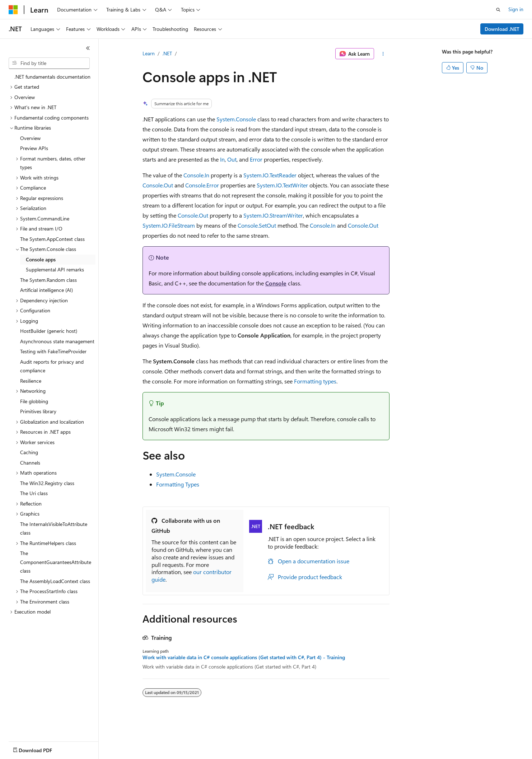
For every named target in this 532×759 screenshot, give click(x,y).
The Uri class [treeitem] (34, 493)
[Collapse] (88, 48)
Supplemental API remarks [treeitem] (55, 269)
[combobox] (49, 63)
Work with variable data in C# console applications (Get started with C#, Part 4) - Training (244, 657)
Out (232, 159)
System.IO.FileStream (169, 225)
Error (256, 159)
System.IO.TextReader (270, 175)
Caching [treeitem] (29, 452)
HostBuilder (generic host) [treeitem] (49, 331)
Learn (149, 53)
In (222, 159)
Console (276, 283)
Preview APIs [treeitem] (34, 148)
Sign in (516, 9)
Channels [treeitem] (30, 463)
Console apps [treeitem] (41, 259)
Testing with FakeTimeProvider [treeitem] (53, 351)
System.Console (236, 119)
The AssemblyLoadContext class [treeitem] (55, 581)
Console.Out (158, 185)
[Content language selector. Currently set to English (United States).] (41, 749)
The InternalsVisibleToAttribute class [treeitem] (54, 528)
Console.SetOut (257, 225)
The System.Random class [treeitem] (48, 280)
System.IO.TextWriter (282, 185)
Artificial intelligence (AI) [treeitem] (46, 290)
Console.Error (202, 185)
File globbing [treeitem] (34, 401)
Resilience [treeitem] (31, 381)
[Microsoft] (13, 10)
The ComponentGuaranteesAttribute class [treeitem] (56, 562)
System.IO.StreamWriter (273, 215)
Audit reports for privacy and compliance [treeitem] (52, 366)
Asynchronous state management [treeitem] (57, 341)
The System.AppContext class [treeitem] (52, 239)
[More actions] (383, 54)
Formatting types (315, 381)
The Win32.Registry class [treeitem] (47, 483)
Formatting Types (178, 484)
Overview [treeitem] (30, 138)
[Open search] (498, 10)
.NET (167, 53)
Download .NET (502, 29)
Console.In (196, 175)
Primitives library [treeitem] (38, 411)
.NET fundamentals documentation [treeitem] (52, 77)
